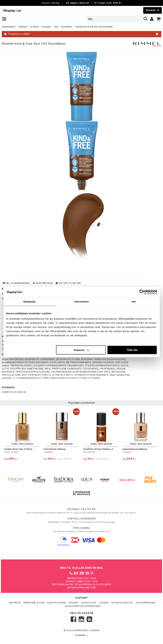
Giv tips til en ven (68, 283)
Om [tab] (134, 301)
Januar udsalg (50, 3)
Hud (56, 27)
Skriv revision (43, 283)
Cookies (104, 603)
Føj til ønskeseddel (16, 283)
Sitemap (95, 631)
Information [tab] (82, 301)
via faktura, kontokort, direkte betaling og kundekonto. (81, 530)
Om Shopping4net (146, 603)
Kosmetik (46, 27)
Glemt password (57, 603)
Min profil (15, 603)
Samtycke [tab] (29, 301)
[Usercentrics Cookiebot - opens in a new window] (142, 292)
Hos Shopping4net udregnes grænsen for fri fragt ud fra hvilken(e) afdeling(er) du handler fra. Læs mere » (81, 511)
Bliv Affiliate (89, 603)
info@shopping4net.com (81, 588)
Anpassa (81, 350)
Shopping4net (9, 27)
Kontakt (74, 603)
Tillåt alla (132, 350)
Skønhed (23, 27)
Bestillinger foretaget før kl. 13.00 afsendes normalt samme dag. (81, 520)
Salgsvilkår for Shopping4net (83, 606)
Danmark (82, 636)
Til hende (34, 27)
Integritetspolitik (122, 603)
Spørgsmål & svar (34, 603)
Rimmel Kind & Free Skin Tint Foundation (94, 27)
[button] (159, 19)
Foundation (67, 27)
